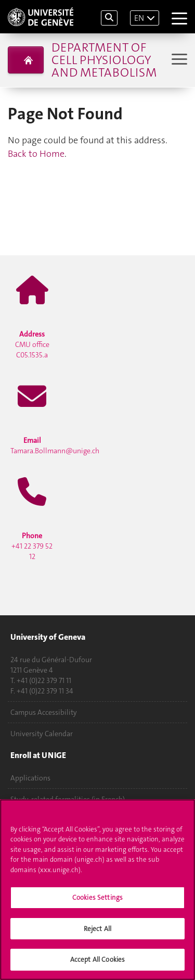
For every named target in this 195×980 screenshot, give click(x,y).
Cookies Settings (97, 897)
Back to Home (36, 154)
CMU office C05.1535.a (32, 344)
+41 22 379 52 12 (32, 546)
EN (139, 18)
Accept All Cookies (97, 959)
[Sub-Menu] (178, 60)
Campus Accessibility (44, 712)
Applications (30, 778)
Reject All (97, 929)
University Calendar (42, 734)
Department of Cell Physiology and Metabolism (104, 60)
